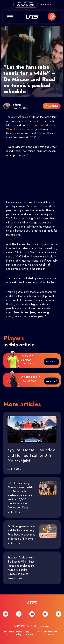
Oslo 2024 (52, 106)
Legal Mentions (30, 633)
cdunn (17, 105)
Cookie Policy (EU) (8, 633)
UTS (32, 17)
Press (40, 632)
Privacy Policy (19, 633)
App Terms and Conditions (50, 633)
